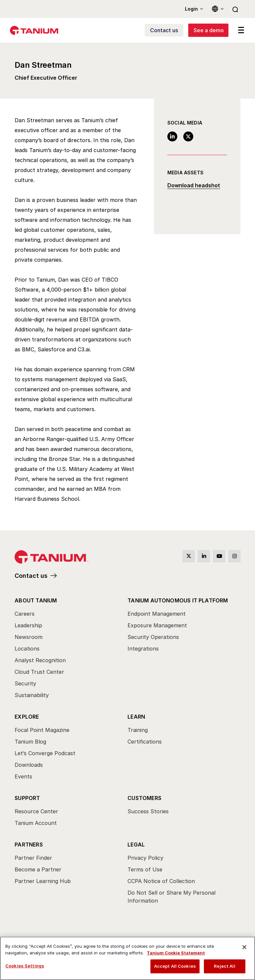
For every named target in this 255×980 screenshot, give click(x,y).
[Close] (244, 947)
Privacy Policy (145, 858)
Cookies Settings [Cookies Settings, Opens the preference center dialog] (25, 966)
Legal (136, 845)
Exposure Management (157, 625)
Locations (27, 649)
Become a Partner (38, 869)
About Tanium (36, 600)
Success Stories (148, 811)
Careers (25, 614)
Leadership (28, 625)
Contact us (31, 576)
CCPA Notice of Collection (161, 881)
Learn (136, 717)
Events (23, 776)
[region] (127, 958)
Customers (144, 798)
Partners (29, 845)
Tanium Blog (30, 742)
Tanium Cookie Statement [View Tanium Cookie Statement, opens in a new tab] (176, 953)
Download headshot (194, 186)
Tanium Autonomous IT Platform (178, 600)
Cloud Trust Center (39, 672)
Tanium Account (36, 823)
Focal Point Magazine (42, 730)
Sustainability (32, 695)
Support (27, 798)
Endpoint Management (157, 614)
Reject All (224, 966)
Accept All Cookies (175, 966)
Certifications (145, 742)
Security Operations (153, 637)
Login (191, 9)
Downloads (29, 765)
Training (138, 730)
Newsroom (29, 637)
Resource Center (36, 811)
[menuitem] (71, 650)
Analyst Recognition (40, 660)
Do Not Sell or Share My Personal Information (171, 897)
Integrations (143, 649)
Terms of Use (145, 869)
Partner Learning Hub (43, 881)
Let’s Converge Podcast (45, 753)
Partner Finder (33, 858)
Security (25, 683)
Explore (27, 717)
